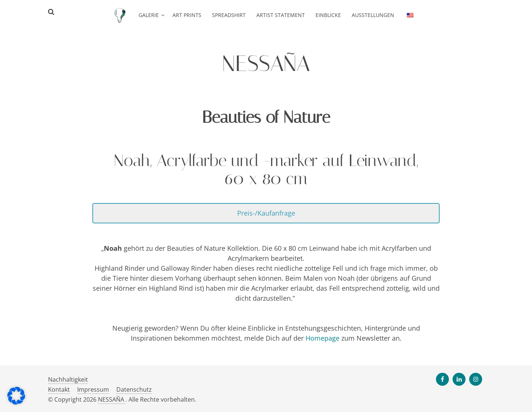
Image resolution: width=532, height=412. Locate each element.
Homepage (323, 338)
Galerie (149, 15)
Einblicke (328, 15)
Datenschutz (134, 389)
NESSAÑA (112, 399)
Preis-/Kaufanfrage (266, 213)
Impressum (93, 389)
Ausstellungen (373, 15)
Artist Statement (281, 15)
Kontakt (59, 389)
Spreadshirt (229, 15)
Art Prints (187, 15)
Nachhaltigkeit (68, 379)
